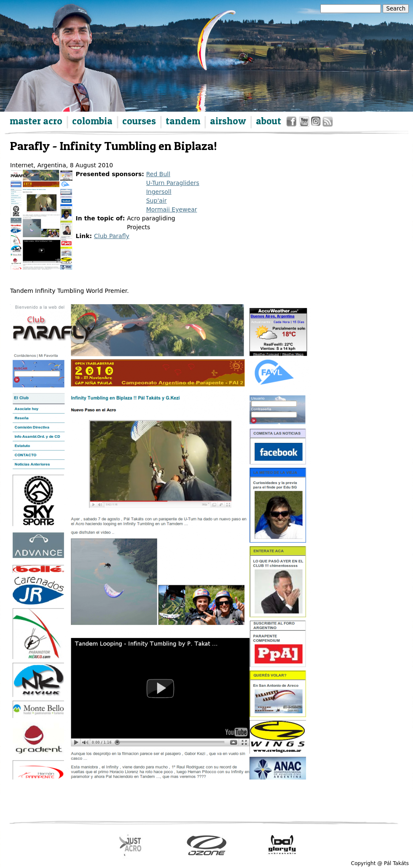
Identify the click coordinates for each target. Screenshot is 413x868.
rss (327, 123)
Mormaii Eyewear (172, 209)
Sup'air (157, 201)
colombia (92, 121)
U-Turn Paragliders (173, 183)
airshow (228, 121)
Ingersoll (159, 192)
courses (139, 121)
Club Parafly (112, 236)
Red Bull (158, 174)
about (268, 121)
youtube (304, 123)
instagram (316, 123)
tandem (183, 121)
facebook (293, 123)
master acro (36, 121)
